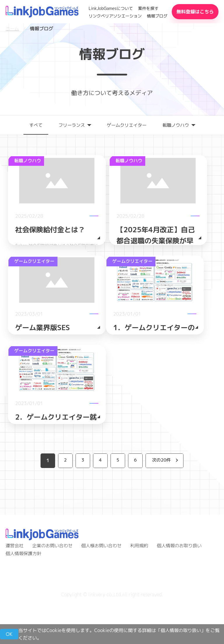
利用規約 (144, 585)
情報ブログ (157, 16)
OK (9, 634)
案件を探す (148, 8)
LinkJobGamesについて (111, 8)
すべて (33, 125)
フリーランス (70, 125)
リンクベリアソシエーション (115, 16)
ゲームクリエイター (127, 125)
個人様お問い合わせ (105, 585)
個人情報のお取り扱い (185, 585)
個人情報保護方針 (24, 593)
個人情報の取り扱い (182, 630)
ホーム (13, 29)
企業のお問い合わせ (54, 585)
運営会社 (15, 585)
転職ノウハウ (178, 125)
